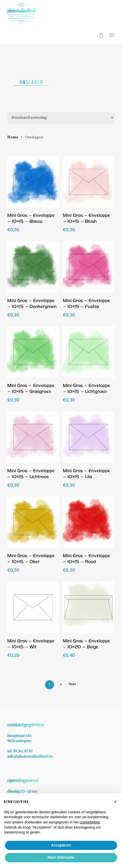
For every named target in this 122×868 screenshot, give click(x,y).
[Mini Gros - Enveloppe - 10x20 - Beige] (89, 607)
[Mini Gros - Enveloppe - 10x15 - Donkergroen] (33, 267)
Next (72, 684)
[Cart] (101, 38)
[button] (112, 35)
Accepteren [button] (61, 845)
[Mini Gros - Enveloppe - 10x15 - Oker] (33, 522)
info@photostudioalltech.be (30, 756)
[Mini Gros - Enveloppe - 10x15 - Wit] (33, 607)
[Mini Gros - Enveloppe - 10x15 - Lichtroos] (33, 437)
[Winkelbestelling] (61, 118)
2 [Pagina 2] (61, 684)
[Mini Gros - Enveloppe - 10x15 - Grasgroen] (33, 352)
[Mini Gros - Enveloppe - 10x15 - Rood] (89, 522)
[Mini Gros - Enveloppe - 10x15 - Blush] (89, 182)
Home (13, 137)
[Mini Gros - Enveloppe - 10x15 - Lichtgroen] (89, 352)
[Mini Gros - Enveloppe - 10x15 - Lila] (89, 437)
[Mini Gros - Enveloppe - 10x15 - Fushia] (89, 267)
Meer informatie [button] (61, 857)
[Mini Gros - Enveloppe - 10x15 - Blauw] (33, 182)
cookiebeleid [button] (90, 822)
